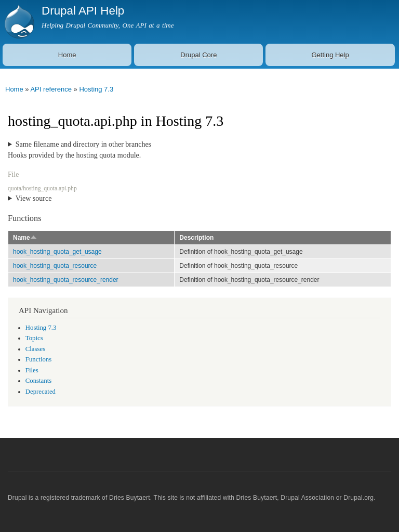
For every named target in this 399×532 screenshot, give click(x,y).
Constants (38, 381)
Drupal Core (198, 55)
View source (34, 198)
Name (25, 238)
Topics (34, 338)
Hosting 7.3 (96, 89)
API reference (51, 89)
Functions (38, 359)
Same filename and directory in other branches (83, 144)
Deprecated (41, 392)
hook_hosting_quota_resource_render (66, 280)
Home (67, 55)
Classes (35, 349)
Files (32, 370)
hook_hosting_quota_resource (55, 266)
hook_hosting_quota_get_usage (57, 252)
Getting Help (330, 55)
